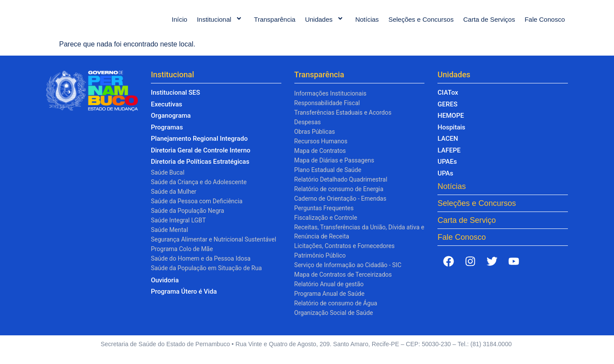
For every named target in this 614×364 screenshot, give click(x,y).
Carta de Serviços (489, 24)
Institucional (221, 24)
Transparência (275, 24)
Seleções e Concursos (421, 24)
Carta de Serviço (467, 229)
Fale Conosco (545, 24)
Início (180, 24)
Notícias (367, 24)
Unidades (325, 24)
